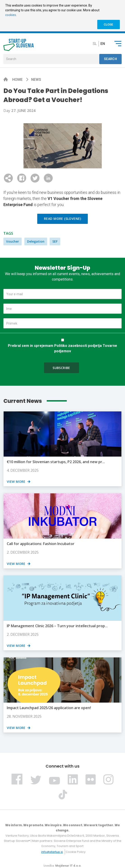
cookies (11, 15)
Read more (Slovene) (62, 219)
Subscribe (61, 368)
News (36, 80)
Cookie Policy (76, 852)
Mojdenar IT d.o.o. (68, 866)
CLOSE (108, 25)
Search (111, 59)
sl (95, 44)
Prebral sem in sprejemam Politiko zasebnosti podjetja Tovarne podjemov (62, 348)
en (103, 44)
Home (18, 80)
